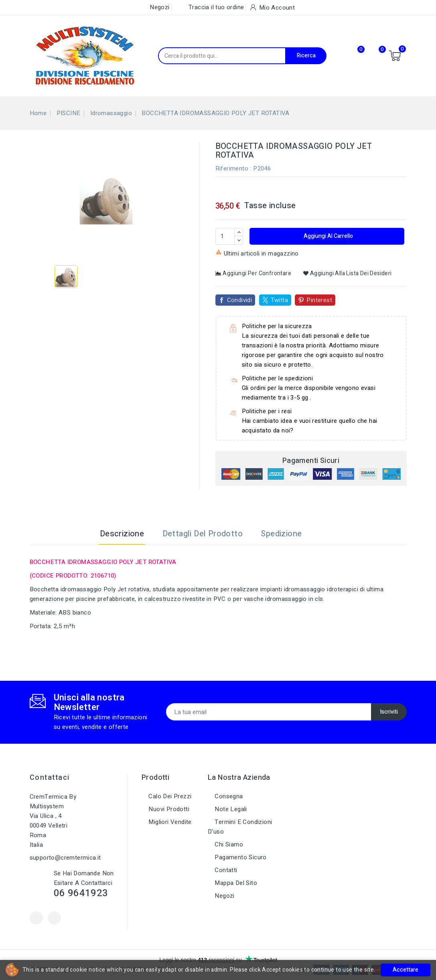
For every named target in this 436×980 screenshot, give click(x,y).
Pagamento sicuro (240, 857)
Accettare (406, 970)
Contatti (225, 870)
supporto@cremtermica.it (65, 858)
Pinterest (319, 300)
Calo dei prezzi (169, 796)
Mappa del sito (235, 883)
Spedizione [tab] (281, 534)
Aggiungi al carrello (328, 236)
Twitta (279, 300)
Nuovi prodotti (168, 809)
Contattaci (50, 778)
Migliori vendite (169, 822)
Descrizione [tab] (122, 534)
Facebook (36, 918)
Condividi (240, 300)
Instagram (54, 918)
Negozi (224, 896)
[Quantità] (225, 236)
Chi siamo (228, 844)
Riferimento (232, 168)
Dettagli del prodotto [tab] (203, 534)
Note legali (230, 809)
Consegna (228, 796)
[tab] (321, 534)
